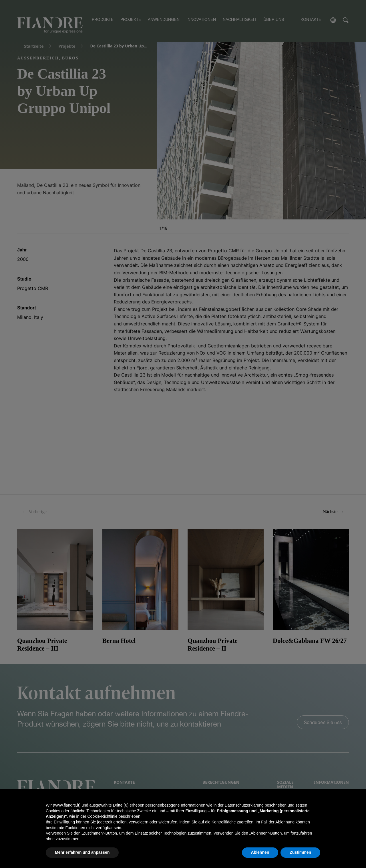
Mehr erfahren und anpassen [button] (82, 852)
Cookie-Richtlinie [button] (102, 816)
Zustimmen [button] (300, 852)
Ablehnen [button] (260, 852)
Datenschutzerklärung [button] (244, 805)
